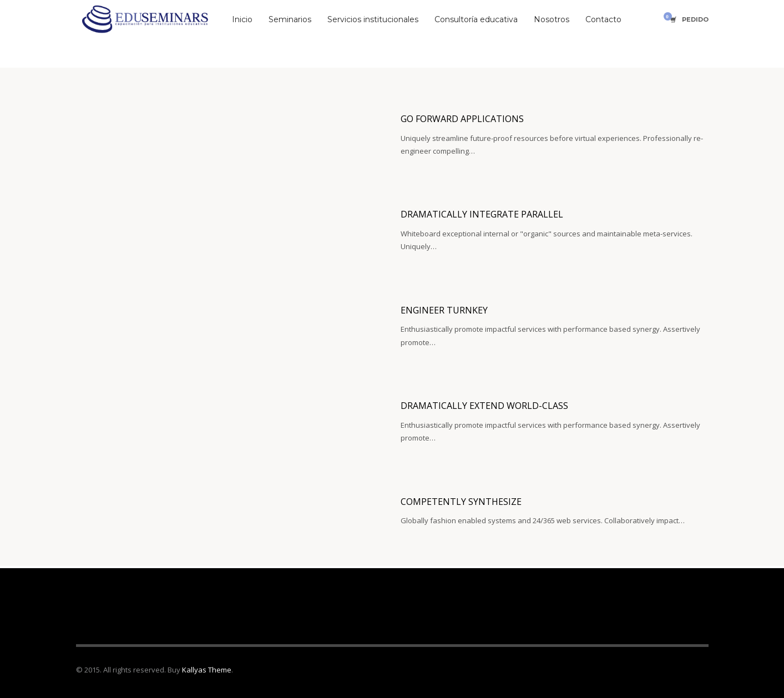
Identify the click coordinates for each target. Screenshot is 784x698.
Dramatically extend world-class (484, 406)
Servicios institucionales (373, 19)
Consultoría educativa (476, 19)
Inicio (242, 19)
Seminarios (290, 19)
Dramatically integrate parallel (482, 214)
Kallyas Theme (207, 670)
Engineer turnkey (444, 310)
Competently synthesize (461, 502)
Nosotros (552, 19)
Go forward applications (462, 119)
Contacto (603, 19)
